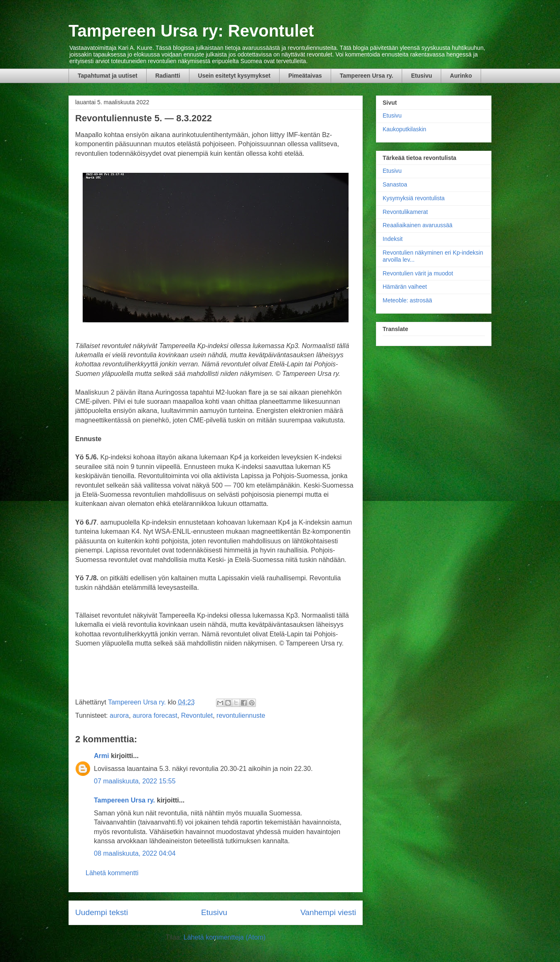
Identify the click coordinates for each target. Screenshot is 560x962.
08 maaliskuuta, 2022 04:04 (135, 853)
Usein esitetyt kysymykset (234, 76)
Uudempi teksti (102, 912)
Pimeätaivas (305, 76)
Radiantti (168, 76)
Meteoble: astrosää (407, 300)
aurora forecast (155, 715)
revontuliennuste (241, 715)
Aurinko (461, 76)
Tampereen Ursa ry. (367, 76)
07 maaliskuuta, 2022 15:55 (135, 781)
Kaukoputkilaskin (404, 129)
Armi (101, 756)
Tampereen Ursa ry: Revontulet (191, 31)
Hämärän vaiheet (405, 287)
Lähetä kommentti (112, 873)
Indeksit (393, 239)
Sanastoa (395, 184)
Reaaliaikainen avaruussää (418, 225)
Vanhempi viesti (328, 912)
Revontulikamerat (405, 212)
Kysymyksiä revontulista (414, 198)
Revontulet (197, 715)
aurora (119, 715)
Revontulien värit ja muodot (418, 273)
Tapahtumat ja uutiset (108, 76)
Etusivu (421, 76)
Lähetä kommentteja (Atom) (225, 937)
